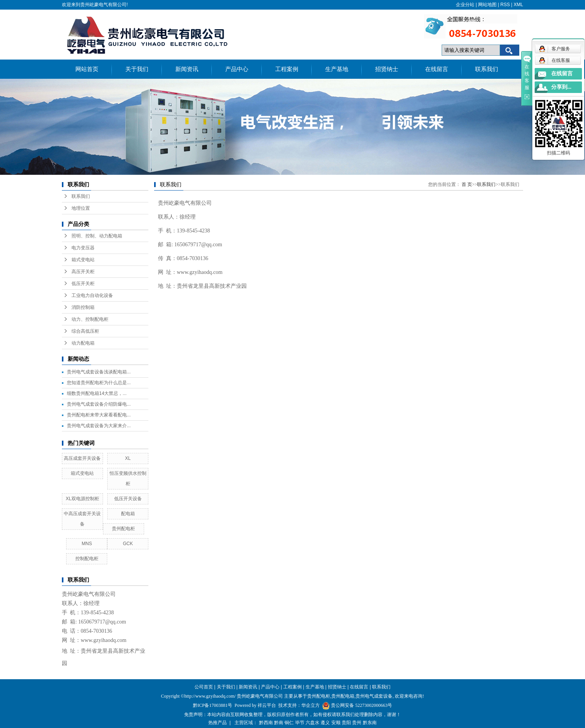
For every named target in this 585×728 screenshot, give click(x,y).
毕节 (300, 723)
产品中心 (237, 69)
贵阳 (346, 723)
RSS (505, 5)
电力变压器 (83, 248)
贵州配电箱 (343, 696)
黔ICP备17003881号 (213, 705)
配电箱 (128, 514)
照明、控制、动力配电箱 (97, 236)
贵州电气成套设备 (374, 696)
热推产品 (218, 723)
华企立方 (311, 705)
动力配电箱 (83, 343)
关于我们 (137, 69)
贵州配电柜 (123, 529)
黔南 (279, 723)
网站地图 (487, 5)
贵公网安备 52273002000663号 (361, 705)
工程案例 (287, 69)
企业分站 (465, 5)
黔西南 (266, 723)
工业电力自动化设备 (92, 295)
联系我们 (487, 69)
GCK (128, 544)
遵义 (325, 723)
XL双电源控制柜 (82, 499)
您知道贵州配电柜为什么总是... (99, 383)
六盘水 (312, 723)
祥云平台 (267, 705)
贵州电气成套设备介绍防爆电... (99, 404)
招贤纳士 (387, 69)
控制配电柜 (87, 559)
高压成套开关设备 (82, 458)
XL (128, 458)
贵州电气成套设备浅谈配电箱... (99, 372)
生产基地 (337, 69)
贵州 (357, 723)
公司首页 (204, 687)
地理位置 (81, 208)
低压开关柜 (83, 284)
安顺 (336, 723)
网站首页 (87, 69)
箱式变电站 (83, 260)
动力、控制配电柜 (90, 319)
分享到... (561, 87)
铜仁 (289, 723)
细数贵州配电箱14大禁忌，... (97, 393)
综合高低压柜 (85, 331)
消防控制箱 (83, 307)
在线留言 (437, 69)
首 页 (467, 184)
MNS (87, 544)
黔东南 (370, 723)
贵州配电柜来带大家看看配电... (99, 415)
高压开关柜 (83, 272)
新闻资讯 (187, 69)
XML (518, 5)
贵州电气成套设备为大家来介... (99, 426)
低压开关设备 (128, 499)
